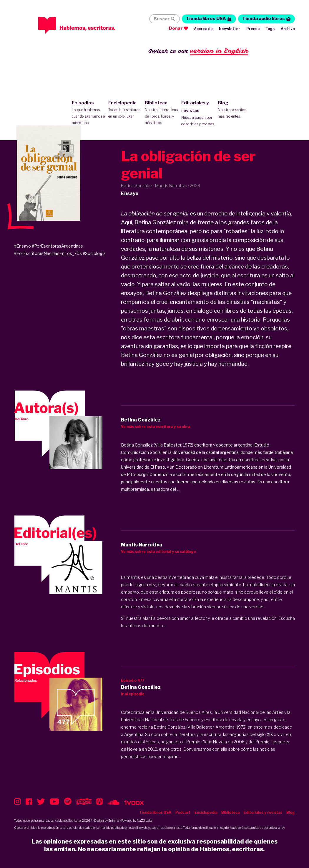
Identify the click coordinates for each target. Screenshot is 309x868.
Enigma (114, 821)
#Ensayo (23, 246)
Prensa (253, 29)
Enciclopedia (125, 110)
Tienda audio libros (264, 19)
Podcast (183, 812)
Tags (270, 29)
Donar (176, 28)
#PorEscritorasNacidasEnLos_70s (48, 253)
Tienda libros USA (206, 19)
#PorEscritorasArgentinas (57, 246)
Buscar (162, 19)
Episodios (89, 113)
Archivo (288, 29)
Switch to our (198, 51)
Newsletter (230, 29)
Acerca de (203, 29)
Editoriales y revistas (198, 114)
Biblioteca (162, 113)
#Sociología (94, 253)
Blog (235, 110)
